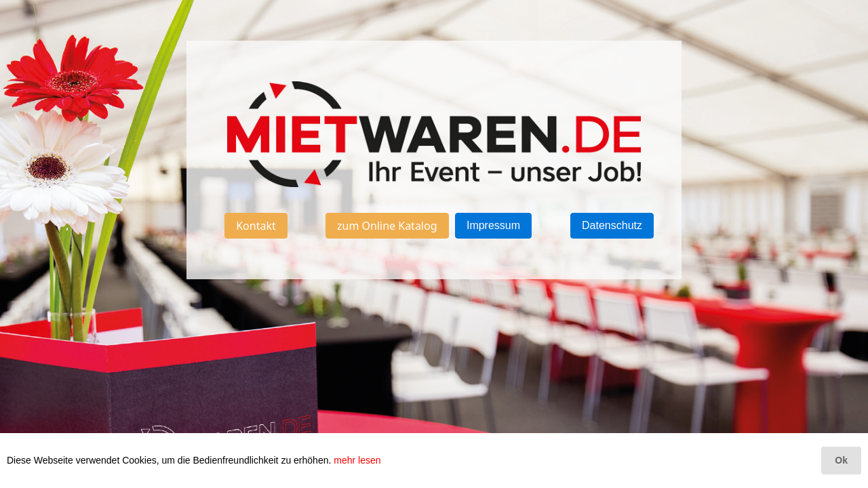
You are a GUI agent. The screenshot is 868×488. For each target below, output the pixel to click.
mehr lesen (357, 460)
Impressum (493, 225)
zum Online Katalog (387, 226)
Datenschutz (612, 225)
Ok (841, 460)
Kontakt (256, 226)
